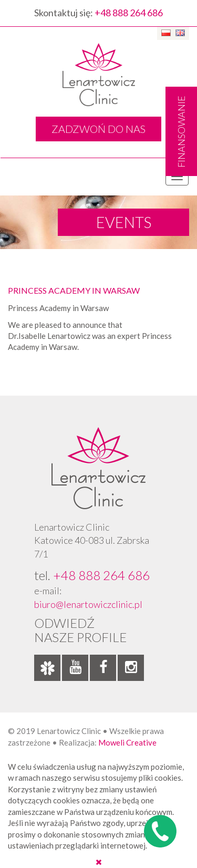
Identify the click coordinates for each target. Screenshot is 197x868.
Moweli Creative (127, 742)
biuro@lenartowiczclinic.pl (88, 604)
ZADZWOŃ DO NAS (98, 129)
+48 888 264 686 (129, 13)
